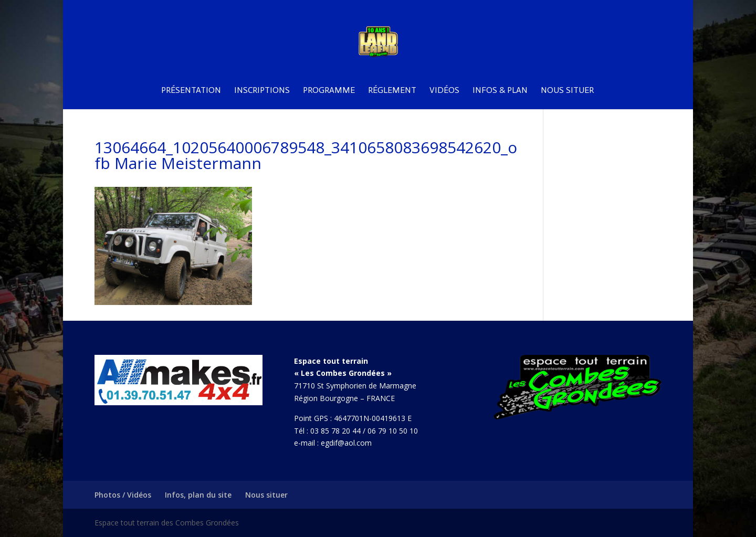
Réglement (392, 91)
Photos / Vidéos (123, 495)
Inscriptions (262, 91)
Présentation (191, 91)
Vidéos (444, 91)
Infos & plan (500, 91)
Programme (329, 91)
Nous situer (567, 91)
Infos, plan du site (198, 495)
